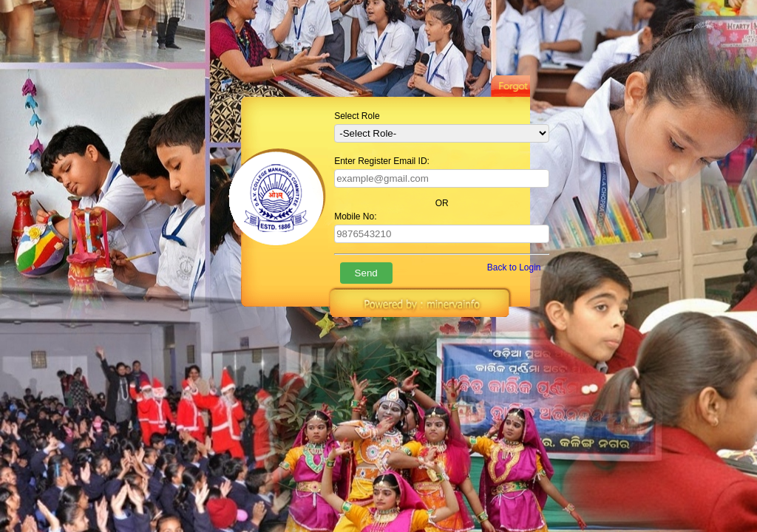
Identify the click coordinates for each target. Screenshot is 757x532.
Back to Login (514, 267)
